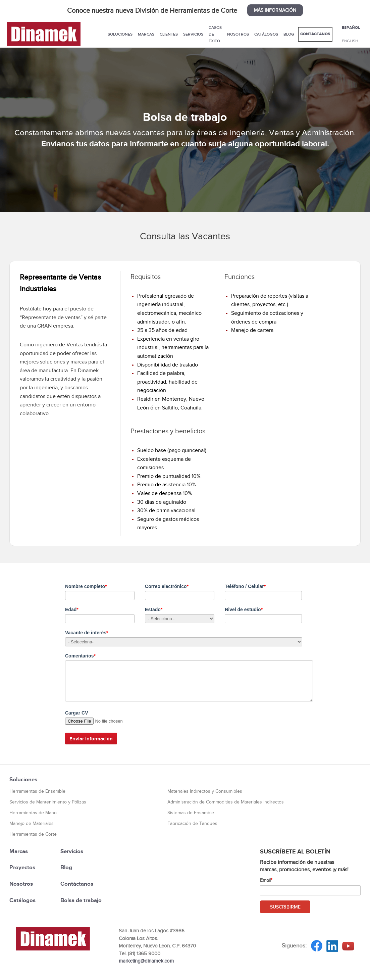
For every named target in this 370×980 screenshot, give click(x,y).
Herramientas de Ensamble (37, 791)
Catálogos (266, 34)
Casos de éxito (215, 34)
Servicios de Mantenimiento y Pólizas (48, 802)
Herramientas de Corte (33, 834)
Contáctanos (315, 34)
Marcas (146, 34)
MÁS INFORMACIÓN (275, 10)
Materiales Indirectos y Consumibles (205, 791)
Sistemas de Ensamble (191, 813)
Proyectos (22, 867)
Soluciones (120, 34)
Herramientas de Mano (33, 813)
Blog (289, 34)
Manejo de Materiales (32, 823)
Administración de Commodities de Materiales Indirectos (226, 802)
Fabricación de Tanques (192, 823)
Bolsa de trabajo (81, 900)
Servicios (193, 34)
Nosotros (238, 34)
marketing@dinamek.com (146, 961)
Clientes (169, 34)
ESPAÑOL (351, 28)
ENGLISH (350, 41)
